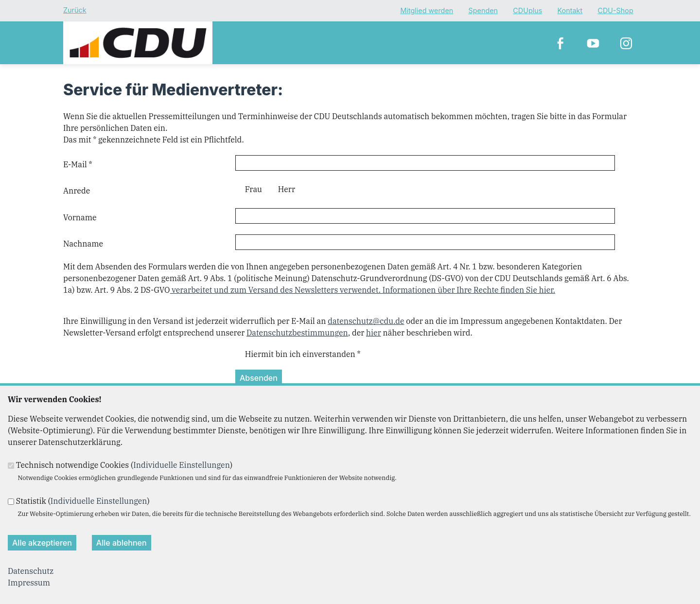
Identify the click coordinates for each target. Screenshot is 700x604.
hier (374, 333)
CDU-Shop (615, 11)
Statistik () (83, 501)
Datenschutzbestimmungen (297, 333)
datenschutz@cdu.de (366, 321)
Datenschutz (31, 571)
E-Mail (78, 164)
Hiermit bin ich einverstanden (303, 354)
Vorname (80, 217)
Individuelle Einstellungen (182, 465)
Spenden (483, 11)
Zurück (75, 10)
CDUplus (527, 11)
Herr (287, 189)
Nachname (83, 244)
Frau (254, 189)
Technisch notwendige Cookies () (124, 465)
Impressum (29, 583)
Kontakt (570, 11)
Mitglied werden (427, 11)
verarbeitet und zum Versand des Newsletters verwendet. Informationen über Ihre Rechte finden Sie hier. (363, 290)
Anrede (77, 191)
